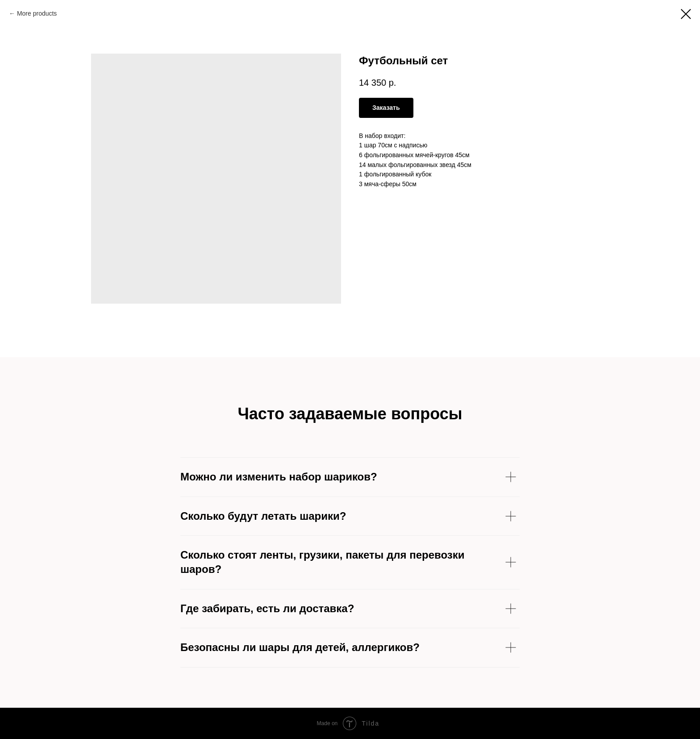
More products (37, 13)
